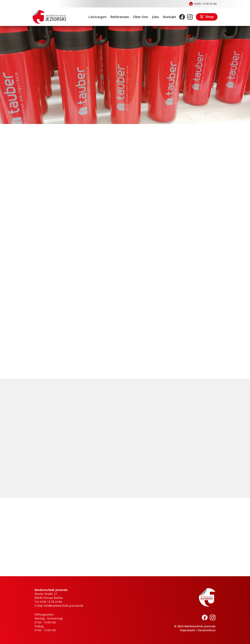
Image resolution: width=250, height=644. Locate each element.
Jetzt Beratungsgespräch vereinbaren (69, 361)
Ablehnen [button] (168, 633)
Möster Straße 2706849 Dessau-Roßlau (49, 596)
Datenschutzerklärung (105, 633)
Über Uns (141, 17)
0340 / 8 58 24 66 (157, 436)
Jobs (156, 17)
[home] (49, 17)
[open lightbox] (64, 244)
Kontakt (170, 17)
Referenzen (120, 17)
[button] (219, 633)
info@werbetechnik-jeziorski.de (166, 440)
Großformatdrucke (95, 348)
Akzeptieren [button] (199, 633)
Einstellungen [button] (141, 633)
